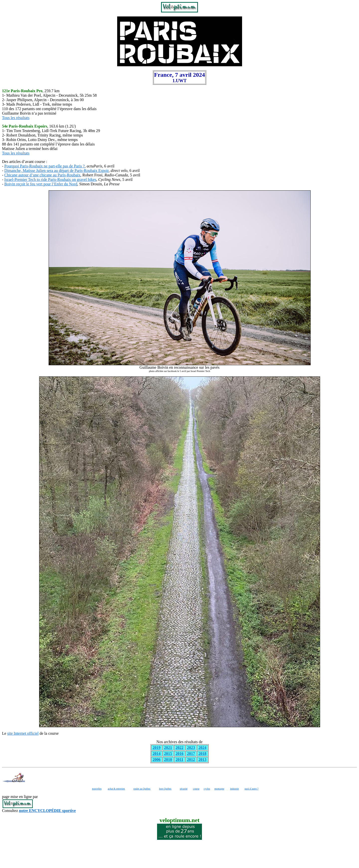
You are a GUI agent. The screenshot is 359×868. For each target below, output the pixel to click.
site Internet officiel (23, 733)
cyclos (207, 789)
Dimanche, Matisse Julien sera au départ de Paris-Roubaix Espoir (56, 171)
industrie (234, 789)
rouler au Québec (142, 789)
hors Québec (165, 789)
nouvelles (97, 789)
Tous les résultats (16, 118)
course (196, 789)
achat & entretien (116, 789)
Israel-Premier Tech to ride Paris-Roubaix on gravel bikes (50, 180)
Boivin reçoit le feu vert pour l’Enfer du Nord (41, 184)
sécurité (184, 789)
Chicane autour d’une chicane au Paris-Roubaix (42, 175)
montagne (219, 789)
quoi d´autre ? (252, 789)
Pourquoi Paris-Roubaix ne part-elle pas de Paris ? (44, 166)
